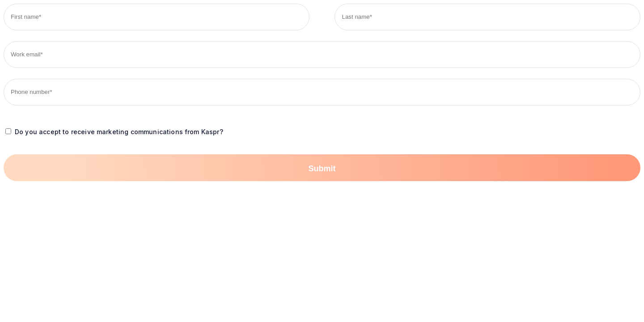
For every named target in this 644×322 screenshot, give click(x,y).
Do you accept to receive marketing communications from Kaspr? (119, 132)
